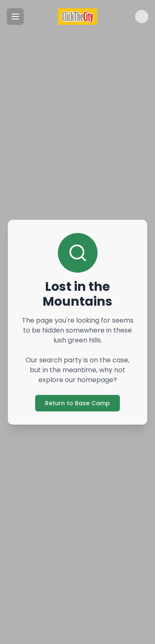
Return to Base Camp (77, 403)
